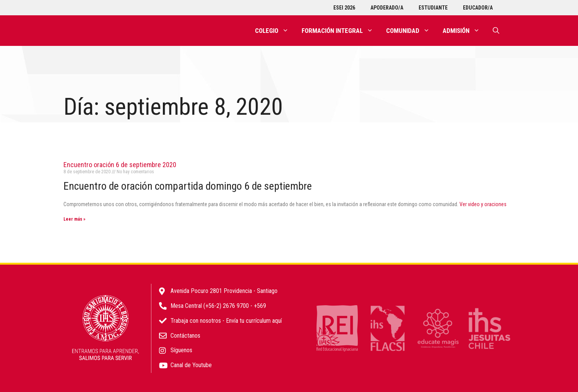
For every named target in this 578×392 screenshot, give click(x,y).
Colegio (275, 31)
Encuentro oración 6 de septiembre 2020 (120, 165)
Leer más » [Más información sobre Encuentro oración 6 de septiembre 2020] (74, 219)
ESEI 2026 (344, 8)
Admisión (464, 31)
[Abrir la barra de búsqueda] (496, 31)
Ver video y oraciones (483, 204)
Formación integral (341, 31)
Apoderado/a (387, 8)
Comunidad (411, 31)
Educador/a (478, 8)
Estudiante (433, 8)
